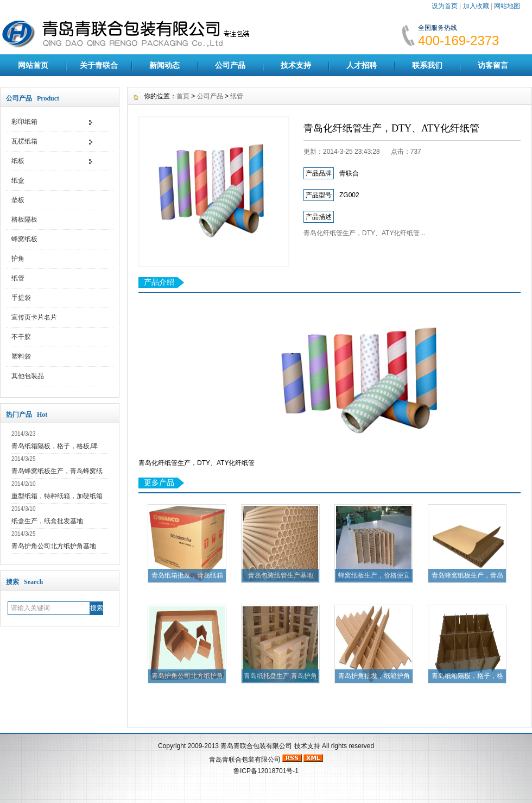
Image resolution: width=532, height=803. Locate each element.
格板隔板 (24, 219)
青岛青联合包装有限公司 (256, 746)
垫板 (18, 200)
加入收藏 (476, 6)
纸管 (18, 278)
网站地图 (507, 6)
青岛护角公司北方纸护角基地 (54, 546)
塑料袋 (21, 356)
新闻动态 (164, 65)
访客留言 (493, 65)
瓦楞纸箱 (24, 141)
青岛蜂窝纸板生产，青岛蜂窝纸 (57, 471)
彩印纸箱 (24, 122)
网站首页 (33, 65)
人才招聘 (362, 65)
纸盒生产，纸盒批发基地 (47, 521)
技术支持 (296, 65)
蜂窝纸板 (24, 239)
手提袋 (21, 298)
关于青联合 (99, 65)
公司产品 (230, 65)
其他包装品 (28, 376)
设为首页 (445, 6)
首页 (183, 96)
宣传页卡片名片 (34, 317)
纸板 (18, 161)
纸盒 (18, 180)
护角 (18, 259)
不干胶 (21, 337)
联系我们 (427, 65)
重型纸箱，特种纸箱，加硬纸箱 (57, 496)
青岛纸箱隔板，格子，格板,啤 (55, 446)
